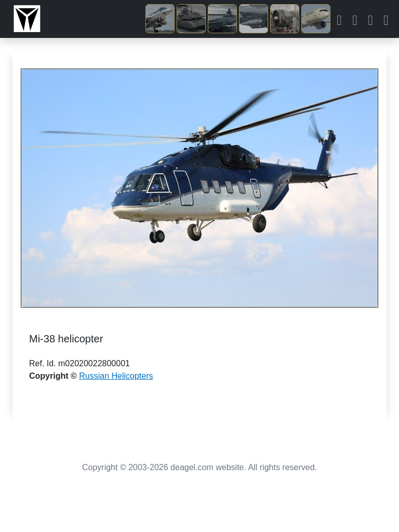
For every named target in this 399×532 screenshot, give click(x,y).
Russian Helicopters (116, 376)
